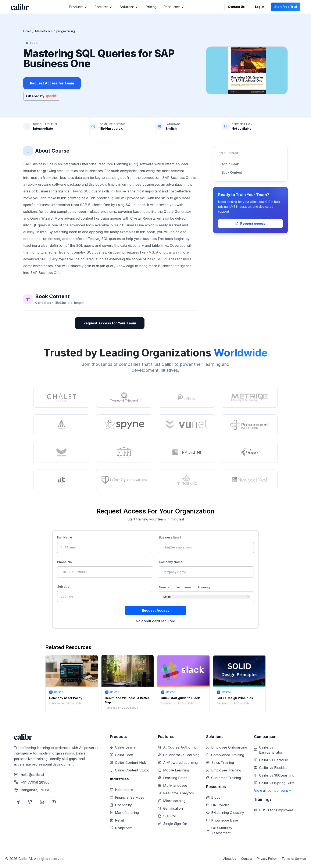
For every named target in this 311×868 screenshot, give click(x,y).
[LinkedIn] (42, 802)
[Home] (20, 7)
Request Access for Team (52, 83)
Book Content (232, 172)
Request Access (250, 224)
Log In (260, 7)
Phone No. (65, 562)
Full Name (65, 537)
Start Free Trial (286, 7)
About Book (230, 164)
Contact (246, 859)
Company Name (171, 562)
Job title (63, 587)
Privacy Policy (267, 859)
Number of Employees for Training (184, 587)
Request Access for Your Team (110, 323)
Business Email (170, 537)
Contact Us (236, 7)
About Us (230, 859)
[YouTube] (54, 802)
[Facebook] (18, 802)
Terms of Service (294, 859)
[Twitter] (30, 802)
